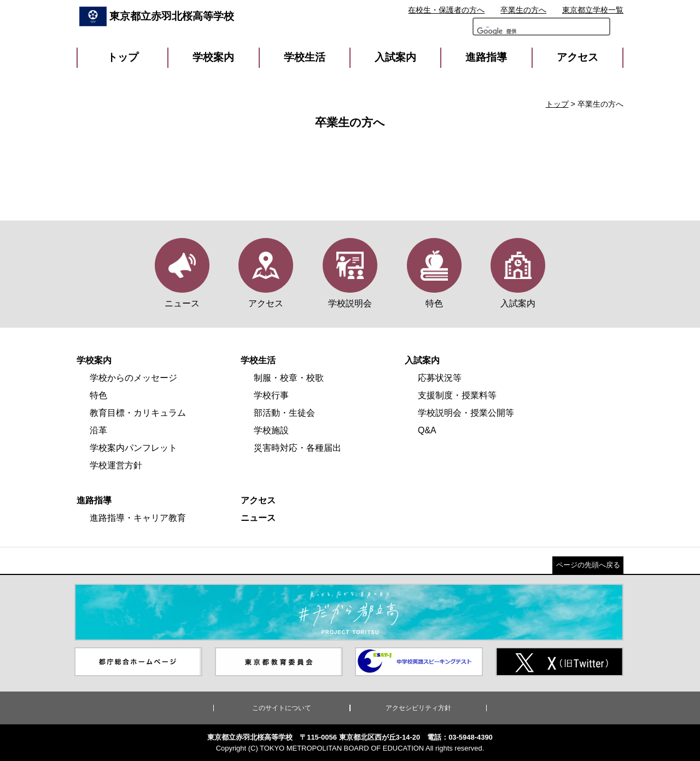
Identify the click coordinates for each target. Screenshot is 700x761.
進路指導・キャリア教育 (138, 518)
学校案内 (213, 57)
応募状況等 (440, 378)
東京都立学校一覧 (593, 10)
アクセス (577, 57)
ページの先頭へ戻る (588, 565)
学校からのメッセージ (133, 378)
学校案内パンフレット (133, 448)
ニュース (258, 518)
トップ (123, 57)
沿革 (98, 430)
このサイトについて (282, 708)
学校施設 (271, 430)
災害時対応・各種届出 (297, 448)
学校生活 (305, 57)
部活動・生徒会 (284, 413)
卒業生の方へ (523, 10)
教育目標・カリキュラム (138, 413)
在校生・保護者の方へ (446, 10)
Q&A (427, 430)
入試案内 (395, 57)
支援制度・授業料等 (457, 395)
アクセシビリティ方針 (418, 708)
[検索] (507, 34)
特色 (98, 395)
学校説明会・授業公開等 (466, 413)
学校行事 (271, 395)
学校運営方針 (116, 465)
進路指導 (486, 57)
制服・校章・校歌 (289, 378)
